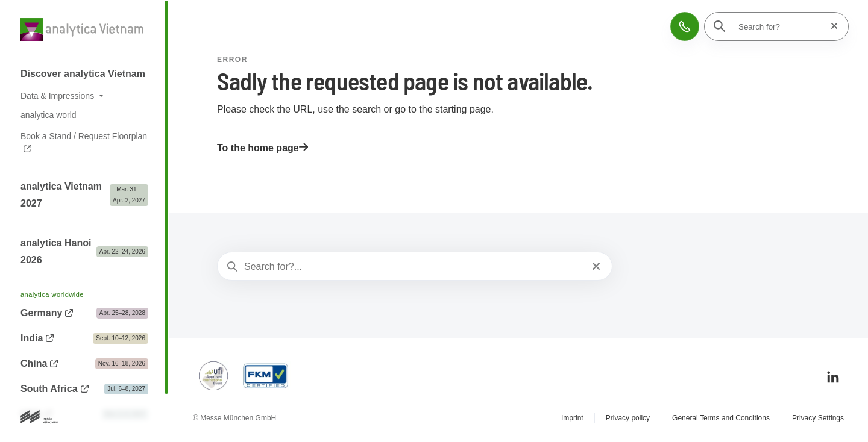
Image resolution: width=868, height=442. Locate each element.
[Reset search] (831, 26)
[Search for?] (780, 26)
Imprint (572, 418)
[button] (685, 26)
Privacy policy (628, 418)
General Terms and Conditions (721, 418)
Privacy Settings (818, 418)
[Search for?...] (414, 267)
